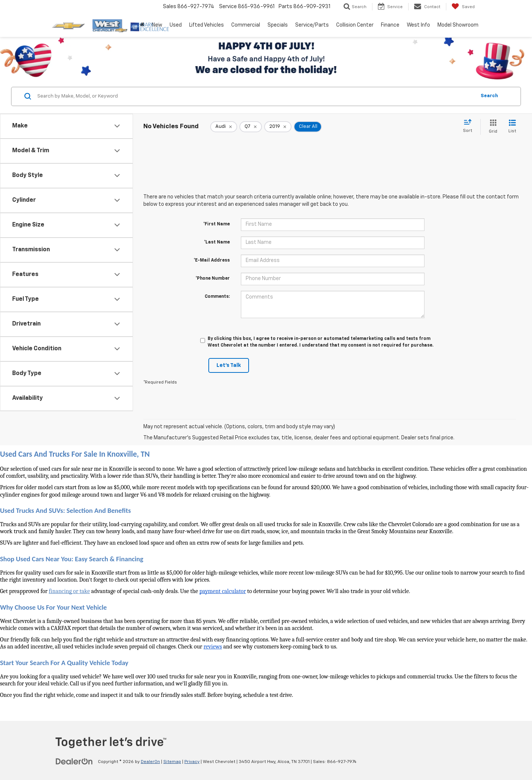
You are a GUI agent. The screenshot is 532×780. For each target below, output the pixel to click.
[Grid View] (492, 127)
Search (489, 96)
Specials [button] (278, 25)
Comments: (217, 297)
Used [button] (176, 25)
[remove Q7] (251, 127)
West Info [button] (418, 25)
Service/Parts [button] (312, 25)
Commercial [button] (246, 25)
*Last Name (217, 242)
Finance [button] (390, 25)
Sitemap (172, 762)
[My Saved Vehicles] (463, 7)
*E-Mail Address (212, 260)
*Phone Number (213, 279)
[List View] (512, 127)
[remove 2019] (278, 127)
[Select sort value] (470, 126)
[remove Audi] (224, 127)
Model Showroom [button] (458, 25)
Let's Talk (229, 365)
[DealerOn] (74, 762)
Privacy (192, 762)
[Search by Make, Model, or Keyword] (255, 96)
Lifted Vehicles (207, 25)
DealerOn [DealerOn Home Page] (150, 762)
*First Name (216, 224)
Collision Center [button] (355, 25)
